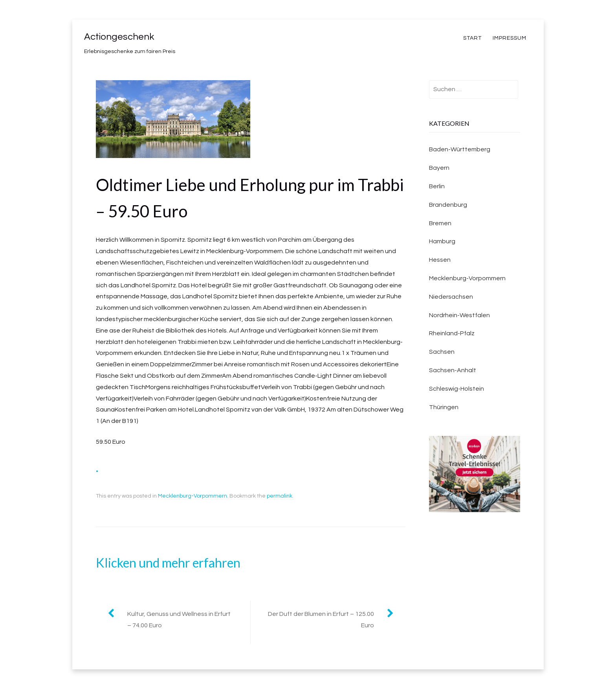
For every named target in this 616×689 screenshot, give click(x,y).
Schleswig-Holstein (456, 389)
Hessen (440, 260)
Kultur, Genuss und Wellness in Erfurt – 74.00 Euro (179, 620)
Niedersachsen (451, 297)
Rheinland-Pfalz (452, 333)
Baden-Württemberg (460, 149)
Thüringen (444, 407)
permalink (280, 496)
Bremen (440, 223)
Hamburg (442, 241)
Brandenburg (448, 205)
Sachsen (442, 352)
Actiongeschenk (119, 37)
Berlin (437, 186)
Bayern (439, 168)
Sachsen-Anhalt (453, 370)
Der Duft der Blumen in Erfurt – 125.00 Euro (321, 620)
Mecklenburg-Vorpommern (192, 496)
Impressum (510, 38)
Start (472, 38)
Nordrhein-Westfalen (459, 315)
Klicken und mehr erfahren (168, 563)
